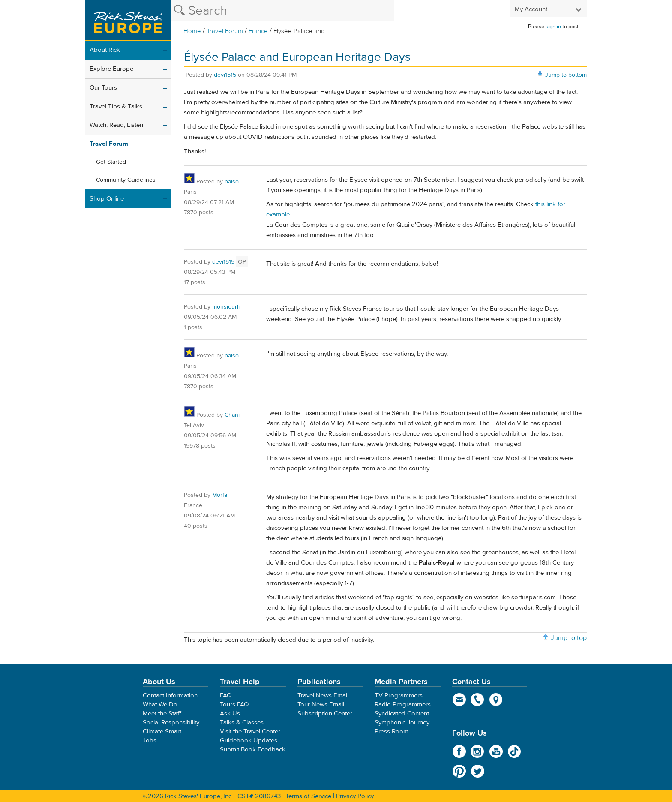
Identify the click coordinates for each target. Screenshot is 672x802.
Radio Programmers (403, 704)
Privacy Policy (355, 796)
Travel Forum (225, 31)
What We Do (160, 704)
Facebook (459, 751)
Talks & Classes (242, 722)
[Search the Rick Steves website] (282, 11)
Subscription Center (325, 713)
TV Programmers (399, 695)
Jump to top (569, 638)
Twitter (478, 771)
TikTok (514, 751)
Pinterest (459, 771)
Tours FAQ (234, 704)
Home (192, 31)
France (258, 31)
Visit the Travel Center (250, 731)
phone (478, 700)
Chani (232, 415)
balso (232, 182)
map (496, 700)
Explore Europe (111, 69)
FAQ (226, 695)
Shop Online (107, 199)
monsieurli (226, 307)
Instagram (478, 751)
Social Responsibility (171, 722)
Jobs (150, 740)
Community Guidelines (126, 180)
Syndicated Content (402, 713)
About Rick (105, 50)
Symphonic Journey (402, 722)
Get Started (111, 162)
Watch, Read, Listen (116, 125)
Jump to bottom (566, 75)
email (459, 700)
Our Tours (103, 88)
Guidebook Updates (249, 740)
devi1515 (225, 75)
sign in (553, 27)
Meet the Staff (162, 713)
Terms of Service (308, 796)
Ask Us (230, 713)
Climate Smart (162, 731)
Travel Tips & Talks (116, 107)
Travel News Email (323, 695)
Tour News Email (321, 704)
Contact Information (170, 695)
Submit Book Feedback (253, 749)
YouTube (496, 751)
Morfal (220, 495)
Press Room (391, 731)
